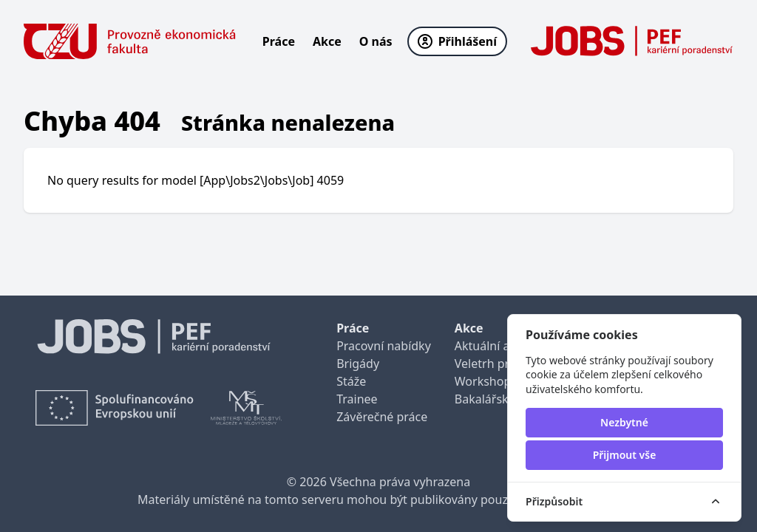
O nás (376, 41)
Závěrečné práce (382, 417)
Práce (279, 41)
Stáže (351, 381)
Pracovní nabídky (384, 346)
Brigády (358, 364)
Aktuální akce (492, 346)
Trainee (357, 399)
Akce (327, 41)
